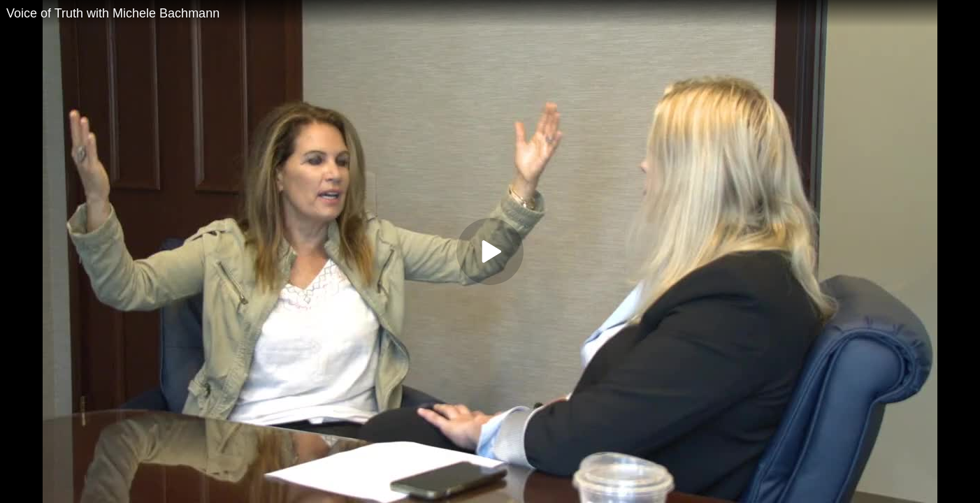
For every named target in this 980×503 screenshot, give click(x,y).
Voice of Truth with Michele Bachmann (113, 13)
